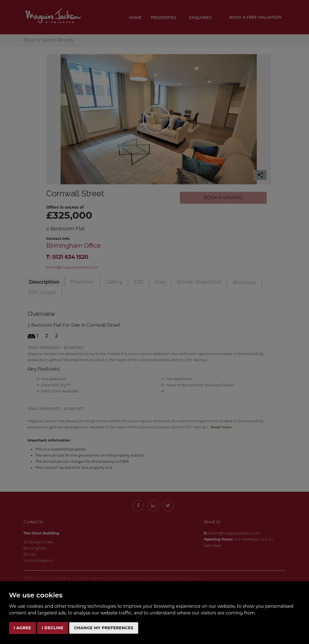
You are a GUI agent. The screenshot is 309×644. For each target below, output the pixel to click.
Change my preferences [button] (104, 628)
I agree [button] (22, 628)
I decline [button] (53, 628)
